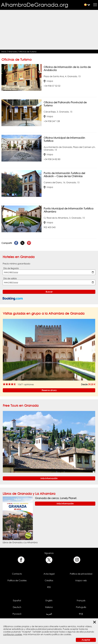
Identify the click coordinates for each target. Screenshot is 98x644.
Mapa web (81, 580)
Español (17, 600)
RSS (49, 587)
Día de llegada (11, 268)
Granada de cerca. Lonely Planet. (56, 498)
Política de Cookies (17, 580)
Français (81, 600)
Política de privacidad (81, 574)
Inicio (4, 52)
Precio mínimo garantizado (16, 264)
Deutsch (17, 607)
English (49, 600)
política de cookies (62, 634)
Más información (49, 478)
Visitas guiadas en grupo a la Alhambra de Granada (44, 313)
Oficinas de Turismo (28, 52)
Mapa (48, 81)
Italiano (49, 607)
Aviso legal (49, 574)
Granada (13, 52)
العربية (49, 614)
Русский (17, 614)
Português (81, 607)
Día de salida (10, 278)
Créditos (49, 580)
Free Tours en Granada (21, 405)
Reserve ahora (49, 390)
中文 (81, 614)
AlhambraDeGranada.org (35, 5)
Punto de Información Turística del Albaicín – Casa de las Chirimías (64, 175)
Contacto (17, 574)
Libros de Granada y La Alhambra (29, 494)
